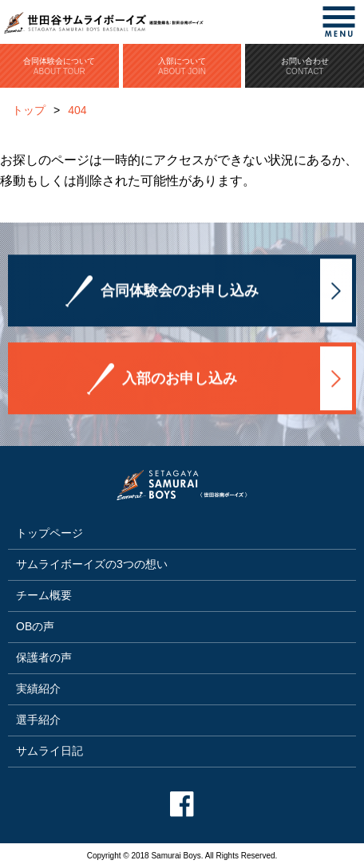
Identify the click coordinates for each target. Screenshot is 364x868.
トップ (29, 110)
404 (77, 110)
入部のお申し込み (180, 379)
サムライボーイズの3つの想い (92, 564)
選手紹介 (38, 720)
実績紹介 (38, 688)
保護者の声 (44, 657)
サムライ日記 (49, 751)
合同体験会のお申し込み (180, 291)
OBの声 (35, 626)
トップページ (49, 533)
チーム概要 (44, 595)
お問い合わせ (305, 66)
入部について (182, 66)
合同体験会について (59, 66)
